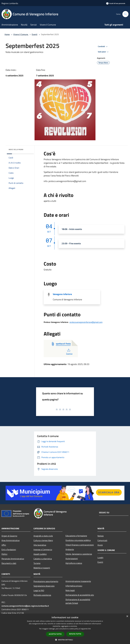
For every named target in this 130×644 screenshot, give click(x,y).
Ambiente (70, 549)
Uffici (4, 545)
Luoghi (100, 558)
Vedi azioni (104, 52)
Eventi (35, 34)
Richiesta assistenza (42, 595)
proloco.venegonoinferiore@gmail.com (86, 322)
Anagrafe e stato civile (43, 536)
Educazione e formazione (76, 536)
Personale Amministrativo (13, 559)
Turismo (37, 563)
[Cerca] (125, 14)
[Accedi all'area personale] (116, 3)
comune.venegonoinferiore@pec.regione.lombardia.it (25, 606)
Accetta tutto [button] (55, 634)
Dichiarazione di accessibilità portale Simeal (78, 601)
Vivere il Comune (21, 34)
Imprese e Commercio (43, 550)
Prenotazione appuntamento (46, 581)
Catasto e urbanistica (43, 559)
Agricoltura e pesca (74, 563)
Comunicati (102, 540)
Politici (4, 554)
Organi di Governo (9, 536)
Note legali (70, 590)
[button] (65, 640)
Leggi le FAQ (39, 590)
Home (7, 34)
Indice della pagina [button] (16, 149)
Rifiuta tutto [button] (75, 634)
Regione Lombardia (10, 3)
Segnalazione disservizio (44, 586)
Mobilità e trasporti (42, 568)
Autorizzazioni (72, 559)
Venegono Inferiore (62, 294)
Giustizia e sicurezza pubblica (78, 540)
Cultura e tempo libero (43, 540)
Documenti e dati (9, 563)
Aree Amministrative (11, 540)
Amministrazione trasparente (78, 581)
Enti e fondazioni (9, 550)
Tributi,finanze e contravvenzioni (80, 545)
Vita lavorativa (40, 545)
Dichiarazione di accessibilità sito (80, 595)
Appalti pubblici (40, 554)
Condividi (103, 47)
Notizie (101, 536)
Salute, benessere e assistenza (79, 554)
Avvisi (100, 545)
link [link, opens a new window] (89, 629)
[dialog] (65, 629)
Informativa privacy (74, 586)
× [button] (127, 616)
